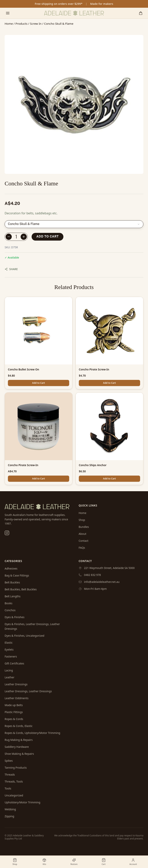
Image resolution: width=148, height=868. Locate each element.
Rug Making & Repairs (19, 740)
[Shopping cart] (141, 13)
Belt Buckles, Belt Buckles (21, 589)
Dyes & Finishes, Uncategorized (24, 636)
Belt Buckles (12, 582)
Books (8, 603)
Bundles (84, 527)
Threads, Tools (14, 781)
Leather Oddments (17, 698)
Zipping (9, 816)
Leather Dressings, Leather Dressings (28, 691)
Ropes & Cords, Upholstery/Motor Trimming (32, 733)
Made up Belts (14, 705)
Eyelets (9, 650)
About (82, 534)
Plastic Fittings (14, 712)
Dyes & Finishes (15, 617)
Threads (10, 775)
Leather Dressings (16, 684)
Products (21, 24)
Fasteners (11, 656)
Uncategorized (14, 795)
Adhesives (11, 568)
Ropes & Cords (14, 719)
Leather (9, 677)
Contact (84, 541)
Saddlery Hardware (17, 747)
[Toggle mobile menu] (8, 13)
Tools (8, 788)
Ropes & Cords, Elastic (19, 726)
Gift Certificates (14, 663)
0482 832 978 (92, 575)
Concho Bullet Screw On (24, 369)
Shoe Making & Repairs (19, 754)
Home (9, 24)
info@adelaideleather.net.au (102, 582)
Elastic (9, 643)
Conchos (10, 610)
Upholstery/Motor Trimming (22, 802)
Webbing (10, 809)
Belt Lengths (13, 596)
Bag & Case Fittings (17, 575)
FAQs (82, 548)
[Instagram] (7, 533)
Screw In (36, 24)
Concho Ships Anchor (93, 465)
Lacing (9, 670)
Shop (82, 520)
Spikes (9, 761)
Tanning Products (16, 768)
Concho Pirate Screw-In (94, 369)
